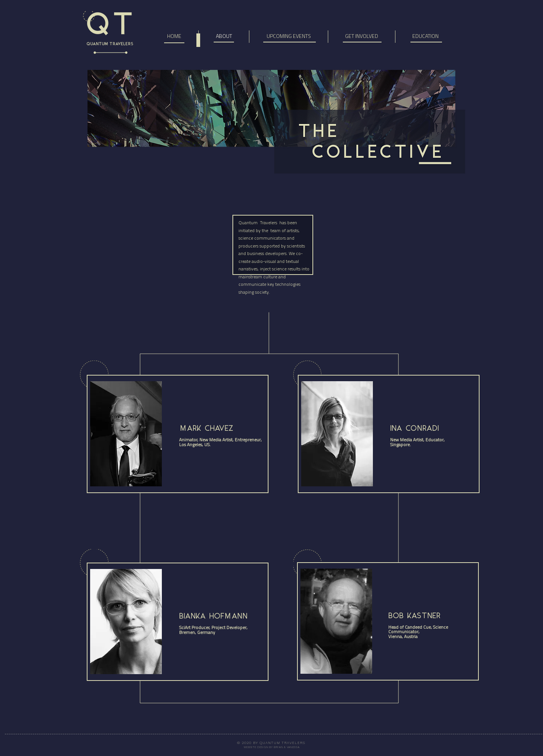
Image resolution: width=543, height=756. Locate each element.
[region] (178, 639)
